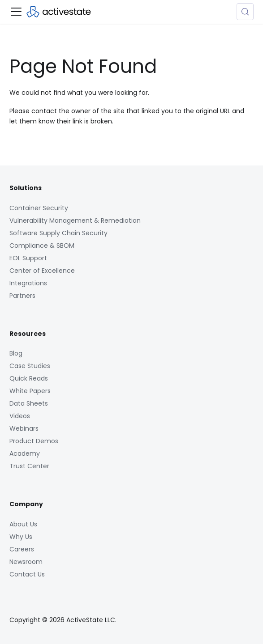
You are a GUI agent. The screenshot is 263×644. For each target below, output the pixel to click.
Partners (22, 296)
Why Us (21, 537)
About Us (23, 524)
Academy (25, 453)
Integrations (28, 283)
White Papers (30, 391)
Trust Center (29, 466)
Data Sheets (29, 403)
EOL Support (28, 258)
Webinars (24, 428)
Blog (16, 353)
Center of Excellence (42, 271)
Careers (22, 549)
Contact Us (27, 574)
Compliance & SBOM (42, 246)
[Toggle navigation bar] (16, 12)
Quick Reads (29, 378)
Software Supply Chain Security (58, 233)
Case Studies (30, 366)
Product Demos (34, 441)
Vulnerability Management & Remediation (75, 220)
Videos (20, 416)
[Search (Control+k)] (245, 12)
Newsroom (26, 562)
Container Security (39, 208)
